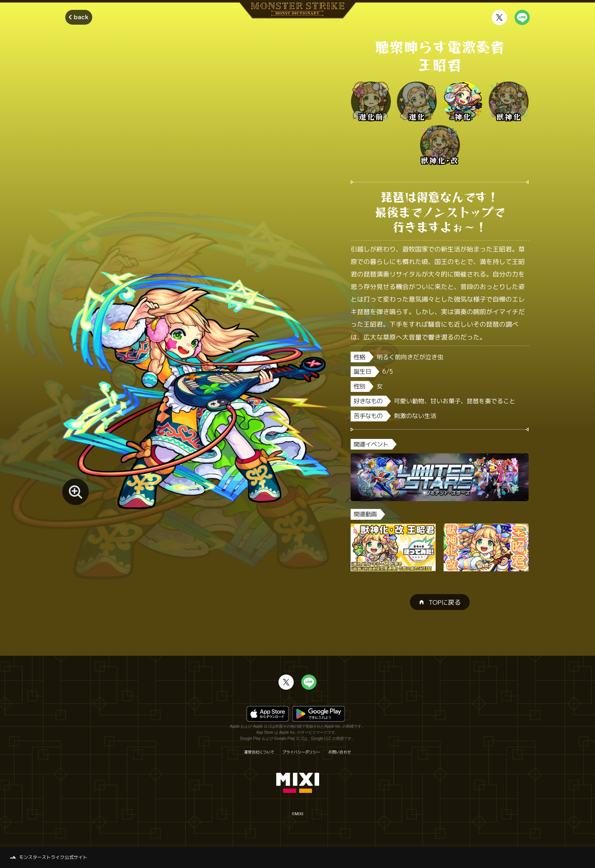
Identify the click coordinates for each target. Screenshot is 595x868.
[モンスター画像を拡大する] (76, 492)
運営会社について (259, 752)
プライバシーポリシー (301, 752)
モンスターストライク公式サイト (53, 857)
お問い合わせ (340, 752)
